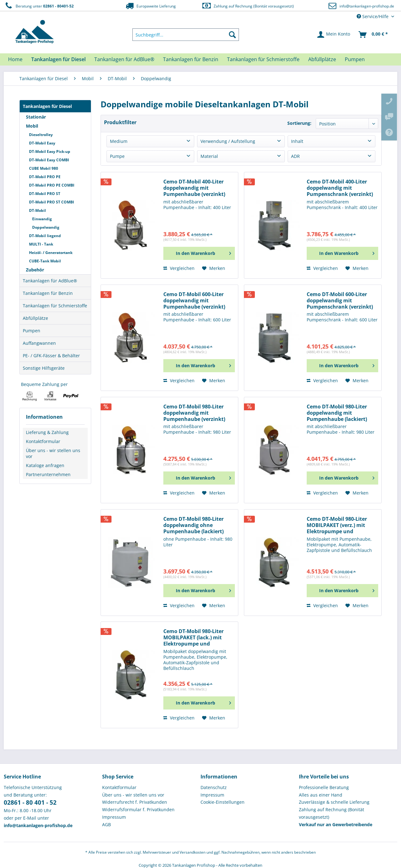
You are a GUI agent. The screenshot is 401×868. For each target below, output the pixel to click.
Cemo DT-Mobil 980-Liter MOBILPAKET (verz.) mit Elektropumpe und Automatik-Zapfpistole (337, 525)
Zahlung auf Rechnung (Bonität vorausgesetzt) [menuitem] (332, 813)
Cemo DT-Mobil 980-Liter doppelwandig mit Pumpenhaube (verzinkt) (194, 413)
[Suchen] (232, 35)
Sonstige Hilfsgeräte (44, 368)
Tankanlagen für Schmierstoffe (55, 306)
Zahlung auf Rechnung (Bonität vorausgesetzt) (248, 6)
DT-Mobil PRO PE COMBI (52, 185)
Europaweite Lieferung (150, 6)
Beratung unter (39, 6)
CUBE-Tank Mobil (45, 261)
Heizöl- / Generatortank (51, 253)
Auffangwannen (39, 343)
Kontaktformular (43, 441)
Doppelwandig (46, 227)
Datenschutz (214, 787)
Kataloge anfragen (45, 465)
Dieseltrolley (41, 135)
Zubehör (35, 270)
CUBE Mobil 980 (44, 168)
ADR (295, 156)
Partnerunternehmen (48, 474)
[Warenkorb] (374, 35)
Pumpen (32, 331)
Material (209, 156)
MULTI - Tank (41, 244)
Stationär (36, 117)
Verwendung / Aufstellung (228, 141)
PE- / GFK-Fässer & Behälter (51, 356)
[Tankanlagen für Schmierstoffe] (263, 59)
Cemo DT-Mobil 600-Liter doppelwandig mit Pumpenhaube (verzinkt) (194, 301)
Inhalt (297, 141)
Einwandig (42, 219)
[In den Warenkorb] (199, 253)
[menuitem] (186, 35)
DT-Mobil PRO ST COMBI (52, 202)
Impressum (114, 817)
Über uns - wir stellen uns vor (53, 453)
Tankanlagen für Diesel (47, 106)
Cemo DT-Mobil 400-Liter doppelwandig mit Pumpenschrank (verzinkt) (340, 188)
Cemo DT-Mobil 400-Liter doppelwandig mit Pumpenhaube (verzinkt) (194, 188)
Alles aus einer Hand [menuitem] (321, 795)
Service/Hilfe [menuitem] (373, 16)
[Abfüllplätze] (322, 59)
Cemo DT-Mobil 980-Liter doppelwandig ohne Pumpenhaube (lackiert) (193, 525)
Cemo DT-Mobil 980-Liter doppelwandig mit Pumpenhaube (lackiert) (337, 413)
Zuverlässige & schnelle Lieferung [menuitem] (334, 802)
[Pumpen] (355, 59)
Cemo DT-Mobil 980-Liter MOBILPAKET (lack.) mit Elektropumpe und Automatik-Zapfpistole (193, 638)
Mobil (32, 126)
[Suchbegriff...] (186, 35)
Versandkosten (193, 852)
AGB (106, 824)
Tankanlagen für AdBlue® (50, 281)
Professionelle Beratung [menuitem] (324, 787)
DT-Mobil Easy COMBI (49, 160)
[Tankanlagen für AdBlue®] (124, 59)
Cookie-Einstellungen (223, 802)
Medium (119, 141)
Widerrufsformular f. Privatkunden (138, 809)
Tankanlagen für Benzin (48, 293)
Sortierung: (299, 123)
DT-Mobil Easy (42, 143)
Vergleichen (179, 268)
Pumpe (117, 156)
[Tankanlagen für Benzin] (191, 59)
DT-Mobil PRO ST (45, 194)
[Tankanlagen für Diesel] (58, 59)
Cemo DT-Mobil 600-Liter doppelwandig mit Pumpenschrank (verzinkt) (340, 301)
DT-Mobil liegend (45, 236)
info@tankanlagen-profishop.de (367, 6)
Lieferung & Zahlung (47, 432)
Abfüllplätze (35, 318)
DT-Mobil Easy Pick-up (50, 151)
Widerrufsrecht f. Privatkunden (135, 802)
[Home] (15, 59)
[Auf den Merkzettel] (214, 268)
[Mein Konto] (334, 35)
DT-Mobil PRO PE (45, 177)
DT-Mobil (37, 210)
